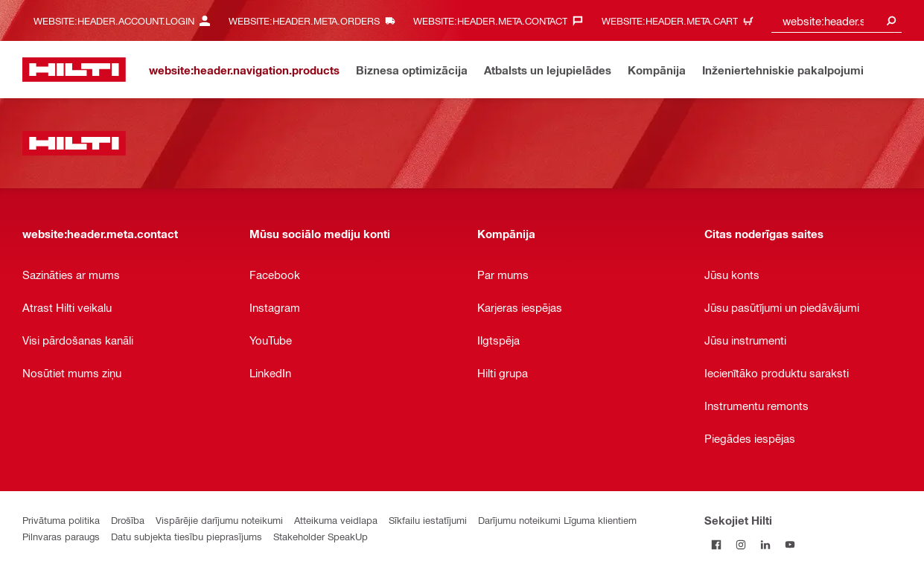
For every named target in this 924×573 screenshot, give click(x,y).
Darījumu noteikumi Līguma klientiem (557, 520)
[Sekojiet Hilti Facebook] (717, 544)
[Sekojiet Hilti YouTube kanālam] (790, 544)
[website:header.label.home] (74, 70)
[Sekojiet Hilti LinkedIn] (766, 544)
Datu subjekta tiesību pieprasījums (187, 536)
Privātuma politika (61, 520)
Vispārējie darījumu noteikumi (219, 520)
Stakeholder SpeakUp (321, 536)
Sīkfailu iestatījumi (428, 520)
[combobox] (837, 20)
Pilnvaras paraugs (61, 536)
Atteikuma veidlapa (336, 520)
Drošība (128, 520)
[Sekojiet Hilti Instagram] (741, 544)
